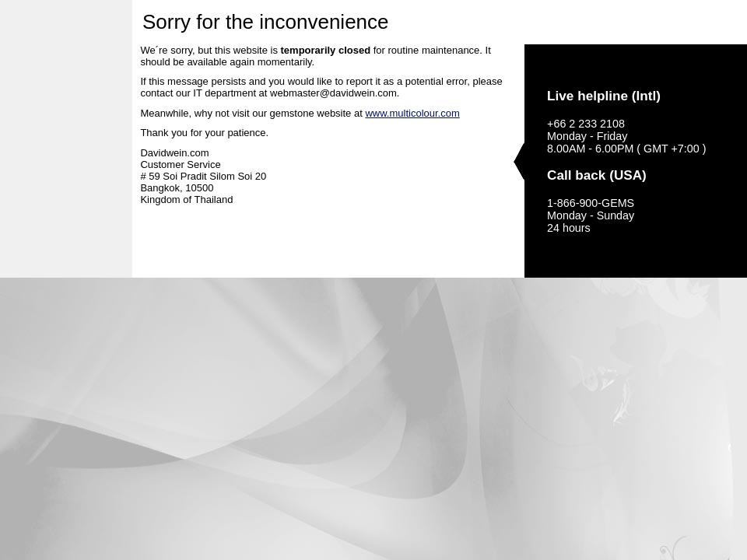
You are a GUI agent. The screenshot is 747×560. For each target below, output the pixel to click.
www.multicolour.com (412, 113)
